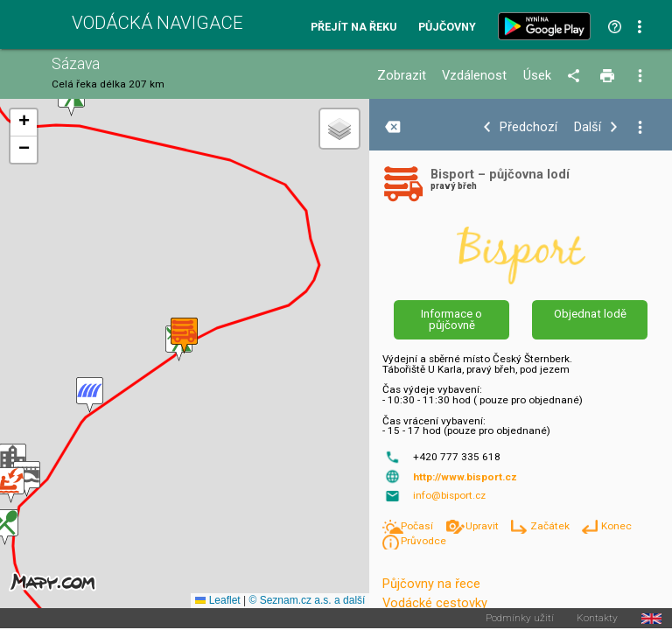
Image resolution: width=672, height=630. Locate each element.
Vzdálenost (474, 76)
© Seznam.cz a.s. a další (307, 600)
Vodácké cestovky (435, 603)
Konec (616, 526)
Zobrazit (402, 76)
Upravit (483, 526)
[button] (27, 479)
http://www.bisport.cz (465, 477)
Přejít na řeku (353, 28)
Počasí (418, 526)
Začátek (551, 526)
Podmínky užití (520, 619)
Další (588, 127)
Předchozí (528, 127)
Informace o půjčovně (451, 319)
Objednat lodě (590, 314)
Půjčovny (447, 28)
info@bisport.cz (449, 495)
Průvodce (423, 541)
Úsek (537, 76)
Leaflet (217, 600)
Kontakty (597, 619)
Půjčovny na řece (431, 584)
